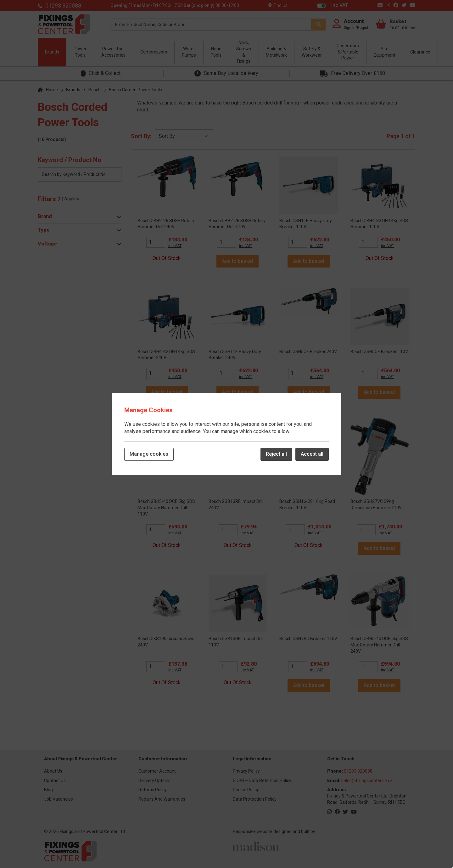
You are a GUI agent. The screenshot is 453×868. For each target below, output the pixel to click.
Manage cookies (149, 454)
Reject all (276, 454)
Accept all (312, 454)
